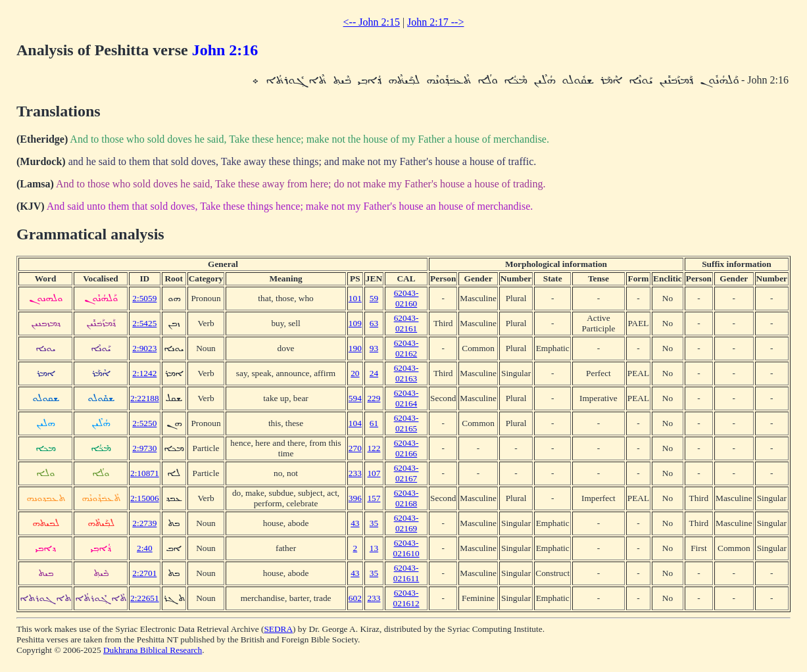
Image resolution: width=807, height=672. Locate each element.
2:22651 (145, 598)
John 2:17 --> (435, 22)
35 (374, 523)
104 (355, 423)
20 (355, 373)
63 (374, 323)
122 (374, 448)
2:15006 (145, 498)
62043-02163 (406, 373)
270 (355, 448)
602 (355, 598)
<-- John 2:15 (372, 22)
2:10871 (145, 473)
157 (374, 498)
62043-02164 (406, 398)
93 (374, 348)
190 (355, 348)
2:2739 (144, 523)
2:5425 (144, 323)
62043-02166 (406, 448)
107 (374, 473)
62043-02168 (406, 498)
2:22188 (145, 398)
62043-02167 (406, 473)
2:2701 (144, 573)
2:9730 (144, 448)
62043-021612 (406, 598)
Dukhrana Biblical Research (153, 650)
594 (355, 398)
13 (374, 548)
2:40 (145, 548)
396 (355, 498)
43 (355, 523)
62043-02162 (406, 348)
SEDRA (278, 629)
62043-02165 (406, 423)
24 (374, 373)
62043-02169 (406, 523)
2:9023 (144, 348)
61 (374, 423)
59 (374, 298)
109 (355, 323)
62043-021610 (406, 548)
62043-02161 (406, 323)
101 (355, 298)
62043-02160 (406, 298)
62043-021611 (406, 573)
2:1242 (144, 373)
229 (374, 398)
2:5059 (144, 298)
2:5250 (144, 423)
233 (355, 473)
